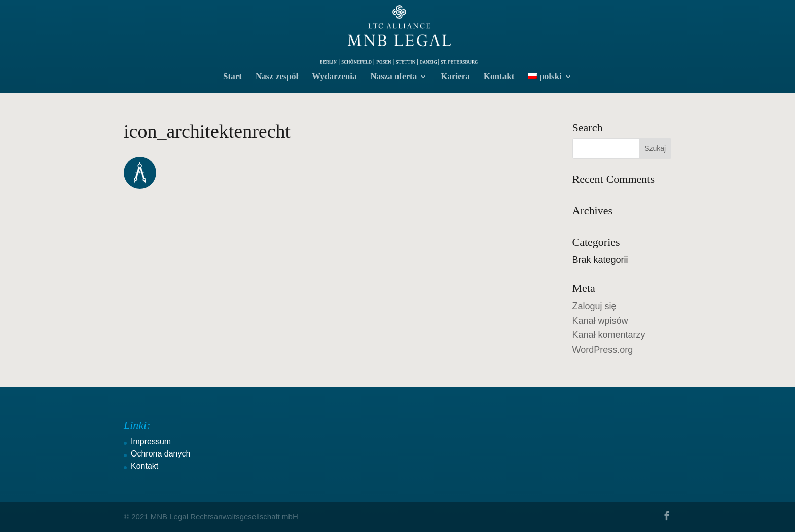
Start (232, 78)
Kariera (455, 78)
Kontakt (499, 78)
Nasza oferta (393, 78)
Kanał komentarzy (609, 335)
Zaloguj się (594, 306)
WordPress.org (603, 350)
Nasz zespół (277, 78)
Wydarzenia (334, 78)
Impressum (151, 442)
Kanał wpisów (600, 321)
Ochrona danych (160, 454)
